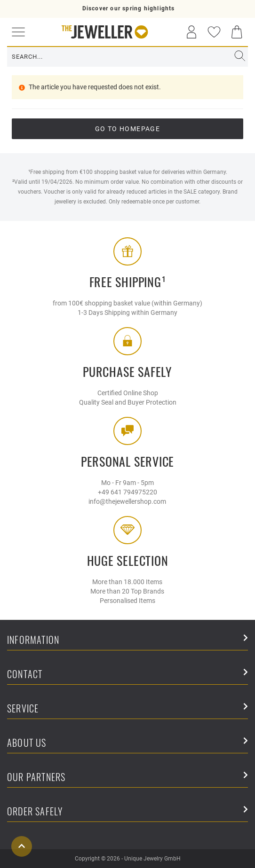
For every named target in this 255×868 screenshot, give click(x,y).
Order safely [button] (127, 812)
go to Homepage (128, 129)
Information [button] (127, 640)
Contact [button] (127, 675)
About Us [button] (127, 743)
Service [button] (127, 709)
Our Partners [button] (127, 778)
